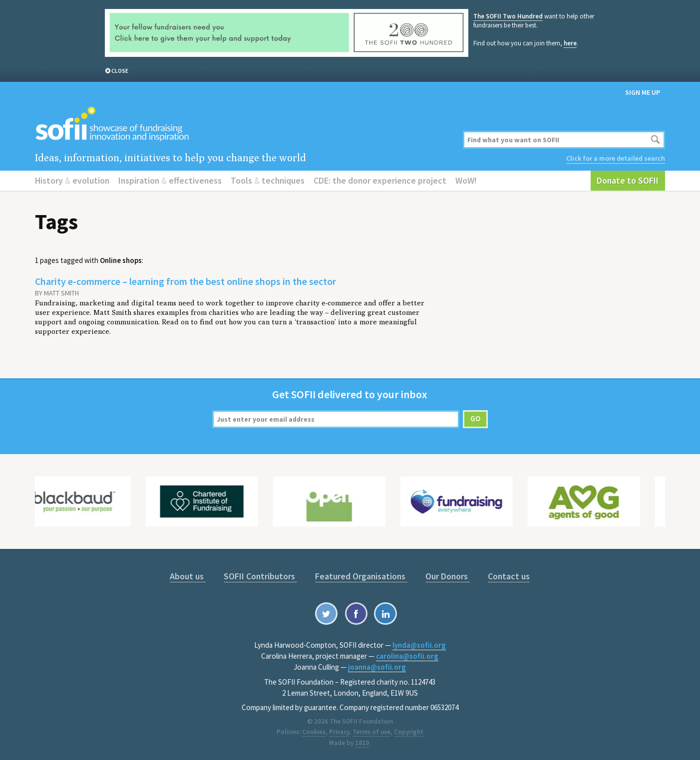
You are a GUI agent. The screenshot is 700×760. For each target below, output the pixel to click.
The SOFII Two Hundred (508, 16)
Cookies (314, 732)
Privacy (339, 732)
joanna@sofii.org (377, 667)
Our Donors (448, 576)
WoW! (466, 180)
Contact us (509, 576)
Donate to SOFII (628, 180)
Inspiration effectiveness (170, 180)
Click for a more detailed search (616, 158)
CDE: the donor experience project (380, 180)
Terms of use (371, 732)
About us (188, 576)
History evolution (72, 180)
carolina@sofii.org (407, 656)
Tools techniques (268, 180)
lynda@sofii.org (419, 645)
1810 (362, 743)
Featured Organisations (361, 576)
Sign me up (643, 92)
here (570, 43)
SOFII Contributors (260, 576)
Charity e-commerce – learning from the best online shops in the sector (185, 281)
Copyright (409, 732)
